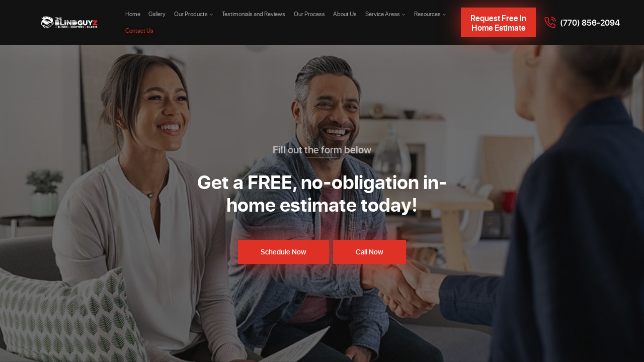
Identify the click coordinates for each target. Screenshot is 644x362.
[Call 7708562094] (582, 23)
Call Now (370, 252)
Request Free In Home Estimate (498, 23)
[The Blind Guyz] (69, 23)
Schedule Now (284, 252)
